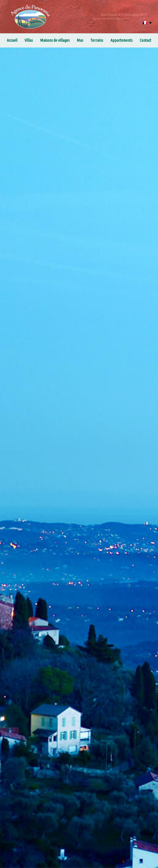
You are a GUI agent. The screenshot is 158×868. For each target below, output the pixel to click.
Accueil (12, 40)
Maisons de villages (55, 40)
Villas (29, 40)
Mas (80, 40)
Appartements (121, 40)
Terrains (97, 40)
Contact (145, 40)
